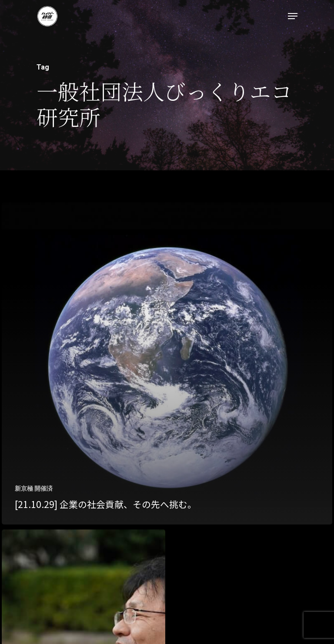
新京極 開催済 (34, 488)
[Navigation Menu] (293, 16)
